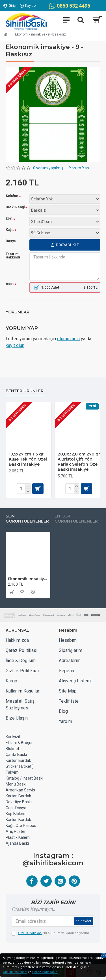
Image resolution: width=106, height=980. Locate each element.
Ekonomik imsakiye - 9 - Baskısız (28, 579)
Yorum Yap (79, 168)
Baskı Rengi (15, 207)
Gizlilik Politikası (15, 972)
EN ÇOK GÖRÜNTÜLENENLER (76, 519)
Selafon (12, 196)
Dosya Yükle (65, 245)
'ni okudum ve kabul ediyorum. (51, 933)
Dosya (11, 241)
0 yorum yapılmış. (49, 168)
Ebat (9, 219)
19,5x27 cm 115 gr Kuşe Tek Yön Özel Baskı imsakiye (28, 459)
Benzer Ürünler (25, 391)
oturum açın (68, 339)
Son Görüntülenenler (27, 519)
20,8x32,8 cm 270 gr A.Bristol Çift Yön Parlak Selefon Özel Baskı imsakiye (79, 462)
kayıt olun (15, 345)
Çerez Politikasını (45, 972)
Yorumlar (18, 312)
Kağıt (10, 230)
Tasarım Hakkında (13, 256)
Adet (10, 284)
